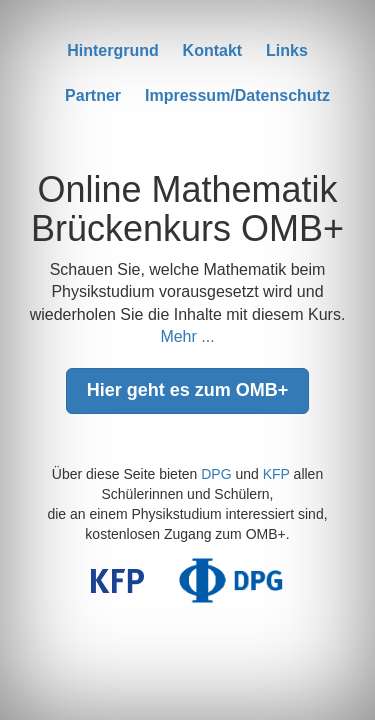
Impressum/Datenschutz (237, 95)
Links (287, 50)
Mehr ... (187, 336)
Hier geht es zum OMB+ (188, 390)
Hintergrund (113, 50)
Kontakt (213, 50)
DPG (216, 474)
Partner (93, 95)
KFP (276, 474)
